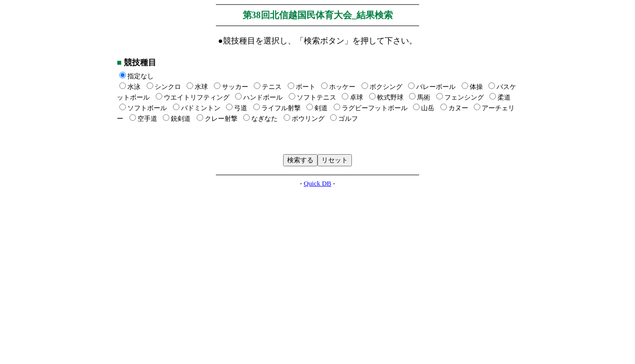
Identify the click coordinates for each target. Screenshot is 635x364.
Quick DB (317, 183)
